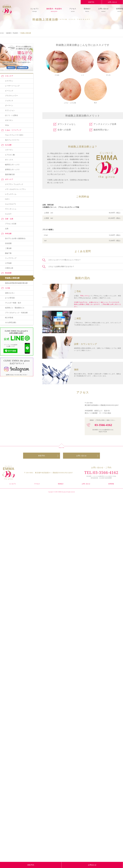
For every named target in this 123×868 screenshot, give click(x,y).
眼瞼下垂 (8, 667)
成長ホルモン (10, 706)
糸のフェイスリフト (12, 555)
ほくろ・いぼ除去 (11, 530)
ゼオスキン (9, 535)
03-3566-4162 (103, 425)
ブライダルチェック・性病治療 (16, 726)
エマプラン (9, 496)
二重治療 (8, 662)
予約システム (85, 296)
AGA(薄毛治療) (10, 735)
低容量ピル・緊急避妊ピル (15, 721)
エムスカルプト (11, 618)
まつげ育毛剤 (10, 711)
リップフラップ (11, 672)
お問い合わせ (112, 2)
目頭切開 (8, 657)
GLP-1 (7, 613)
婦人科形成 (9, 730)
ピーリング (9, 506)
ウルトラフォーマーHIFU (14, 550)
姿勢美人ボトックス (12, 584)
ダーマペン (9, 521)
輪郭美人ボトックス (12, 579)
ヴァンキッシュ (11, 623)
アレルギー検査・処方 (13, 716)
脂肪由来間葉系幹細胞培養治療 (16, 696)
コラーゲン (9, 565)
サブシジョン (10, 526)
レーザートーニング (12, 501)
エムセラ (8, 628)
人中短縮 (8, 676)
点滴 (7, 642)
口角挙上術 (9, 681)
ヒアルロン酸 (10, 569)
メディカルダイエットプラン (16, 604)
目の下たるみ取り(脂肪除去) (15, 652)
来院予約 (91, 2)
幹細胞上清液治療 (12, 691)
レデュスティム (11, 608)
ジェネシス (9, 516)
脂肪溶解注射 (10, 589)
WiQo (7, 540)
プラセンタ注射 (11, 638)
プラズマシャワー (11, 511)
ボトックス (9, 574)
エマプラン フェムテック (14, 599)
